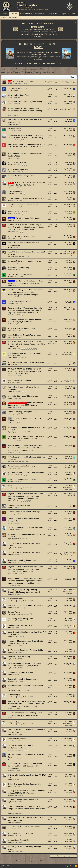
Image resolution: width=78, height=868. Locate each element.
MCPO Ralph (68, 404)
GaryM (70, 808)
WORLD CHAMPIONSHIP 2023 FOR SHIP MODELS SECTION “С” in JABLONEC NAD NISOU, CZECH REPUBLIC (25, 371)
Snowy (70, 607)
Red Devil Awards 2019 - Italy (19, 657)
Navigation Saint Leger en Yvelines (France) (24, 261)
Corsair (69, 310)
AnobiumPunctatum (66, 110)
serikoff (10, 165)
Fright (9, 829)
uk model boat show (15, 599)
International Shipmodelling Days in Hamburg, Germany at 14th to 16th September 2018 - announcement (25, 766)
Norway (69, 634)
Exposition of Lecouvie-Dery (18, 268)
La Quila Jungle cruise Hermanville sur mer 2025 (26, 198)
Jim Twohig (68, 458)
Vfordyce (69, 568)
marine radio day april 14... (18, 88)
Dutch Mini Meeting (15, 192)
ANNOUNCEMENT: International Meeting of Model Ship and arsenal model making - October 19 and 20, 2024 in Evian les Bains (26, 227)
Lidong (10, 523)
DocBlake (10, 646)
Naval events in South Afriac (18, 95)
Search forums (13, 17)
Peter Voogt (11, 194)
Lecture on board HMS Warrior (19, 301)
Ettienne (10, 97)
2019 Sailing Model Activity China (20, 619)
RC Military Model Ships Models (28, 218)
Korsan (10, 468)
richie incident (12, 140)
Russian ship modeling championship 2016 (24, 679)
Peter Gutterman (12, 358)
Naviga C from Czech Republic (19, 380)
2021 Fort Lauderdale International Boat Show (25, 528)
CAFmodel (11, 621)
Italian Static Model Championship (21, 176)
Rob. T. (10, 171)
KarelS (10, 149)
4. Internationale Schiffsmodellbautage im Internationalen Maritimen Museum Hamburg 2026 (25, 111)
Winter (10, 297)
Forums (14, 14)
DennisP (10, 131)
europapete (11, 276)
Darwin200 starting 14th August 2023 (22, 412)
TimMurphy (11, 83)
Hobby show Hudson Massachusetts (22, 479)
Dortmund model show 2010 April (20, 672)
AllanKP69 (11, 303)
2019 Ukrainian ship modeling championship (25, 552)
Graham (10, 514)
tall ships (11, 486)
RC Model (11, 441)
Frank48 (10, 178)
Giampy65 (11, 364)
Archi (70, 137)
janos (9, 627)
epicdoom (10, 759)
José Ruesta (11, 207)
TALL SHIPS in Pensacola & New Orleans (24, 827)
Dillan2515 (69, 121)
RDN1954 (11, 475)
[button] (31, 14)
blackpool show (14, 722)
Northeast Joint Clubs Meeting (24, 81)
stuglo (70, 562)
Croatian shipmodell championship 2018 (23, 800)
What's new (25, 14)
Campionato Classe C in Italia (19, 505)
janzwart (10, 247)
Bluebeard (11, 530)
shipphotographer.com (14, 256)
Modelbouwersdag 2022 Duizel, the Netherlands (26, 473)
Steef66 (10, 124)
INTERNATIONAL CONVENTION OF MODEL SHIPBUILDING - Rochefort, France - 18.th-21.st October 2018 (26, 344)
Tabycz (10, 376)
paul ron (10, 90)
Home (5, 14)
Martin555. (69, 468)
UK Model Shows (14, 129)
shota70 (69, 536)
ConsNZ (69, 213)
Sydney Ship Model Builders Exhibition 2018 (25, 784)
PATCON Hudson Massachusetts (20, 274)
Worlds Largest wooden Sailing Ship (21, 466)
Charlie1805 (68, 343)
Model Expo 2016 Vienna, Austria (20, 834)
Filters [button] (72, 77)
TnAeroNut (68, 103)
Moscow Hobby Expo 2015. (18, 840)
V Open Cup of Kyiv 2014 (17, 212)
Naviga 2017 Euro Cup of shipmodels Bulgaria (25, 605)
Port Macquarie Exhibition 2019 (20, 625)
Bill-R (70, 291)
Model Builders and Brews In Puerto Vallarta (24, 335)
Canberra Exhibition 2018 (17, 739)
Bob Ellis (69, 130)
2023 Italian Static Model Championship (23, 396)
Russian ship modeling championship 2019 (24, 560)
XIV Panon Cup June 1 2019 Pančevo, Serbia (25, 650)
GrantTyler (69, 388)
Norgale (69, 364)
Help (67, 866)
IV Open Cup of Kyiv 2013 (18, 163)
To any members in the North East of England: (25, 512)
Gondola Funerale (15, 612)
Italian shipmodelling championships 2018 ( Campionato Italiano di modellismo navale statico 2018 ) (26, 809)
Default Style (6, 866)
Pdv (70, 420)
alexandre (11, 200)
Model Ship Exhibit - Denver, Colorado (22, 236)
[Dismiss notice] (75, 22)
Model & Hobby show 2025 (18, 169)
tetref (9, 382)
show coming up (14, 695)
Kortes (10, 104)
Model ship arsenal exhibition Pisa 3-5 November (26, 362)
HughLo (10, 158)
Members (38, 14)
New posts (4, 17)
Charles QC (68, 620)
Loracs (10, 270)
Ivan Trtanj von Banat (14, 614)
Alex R (70, 206)
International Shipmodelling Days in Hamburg (25, 102)
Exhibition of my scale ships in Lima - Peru (24, 205)
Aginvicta (69, 696)
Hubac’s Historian (66, 382)
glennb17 (69, 321)
